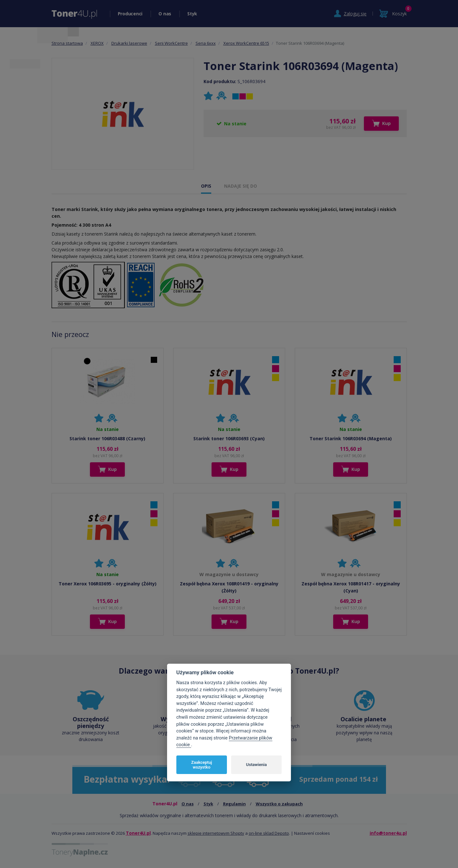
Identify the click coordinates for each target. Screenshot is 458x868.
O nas (165, 14)
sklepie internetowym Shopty (216, 833)
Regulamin (234, 804)
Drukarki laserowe (129, 43)
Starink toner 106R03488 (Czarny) (107, 438)
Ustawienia (257, 765)
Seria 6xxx (206, 43)
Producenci (130, 14)
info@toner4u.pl (388, 833)
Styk (192, 14)
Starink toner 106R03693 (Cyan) (229, 438)
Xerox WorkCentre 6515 (246, 43)
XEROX (97, 43)
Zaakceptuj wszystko (201, 765)
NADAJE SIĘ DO (241, 186)
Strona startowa (67, 43)
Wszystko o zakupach (279, 804)
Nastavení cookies (312, 833)
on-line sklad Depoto (269, 833)
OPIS (206, 186)
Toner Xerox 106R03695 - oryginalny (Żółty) (108, 584)
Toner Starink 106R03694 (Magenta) (351, 438)
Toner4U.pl (138, 833)
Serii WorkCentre (171, 43)
